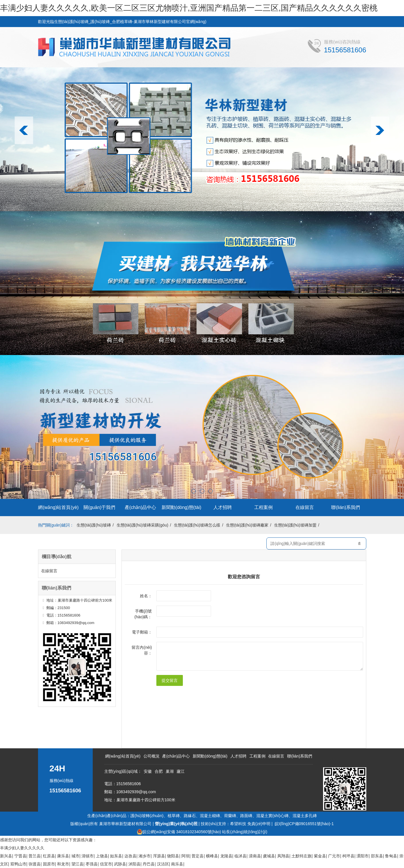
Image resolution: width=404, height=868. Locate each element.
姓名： (146, 596)
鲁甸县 (391, 856)
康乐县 (63, 856)
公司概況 (151, 756)
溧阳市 (363, 856)
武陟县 (120, 864)
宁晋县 (20, 856)
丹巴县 (149, 864)
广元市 (334, 856)
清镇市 (88, 856)
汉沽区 (163, 864)
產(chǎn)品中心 (140, 507)
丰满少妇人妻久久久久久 (22, 848)
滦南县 (255, 856)
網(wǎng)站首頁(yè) (58, 507)
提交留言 (170, 680)
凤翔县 (283, 856)
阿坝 (185, 856)
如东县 (116, 856)
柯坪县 (348, 856)
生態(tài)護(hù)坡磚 (94, 525)
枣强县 (92, 864)
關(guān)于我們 (99, 507)
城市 (75, 856)
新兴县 (6, 856)
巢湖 (170, 771)
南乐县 (177, 864)
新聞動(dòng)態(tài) (181, 507)
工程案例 (263, 507)
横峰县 (212, 856)
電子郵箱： (142, 632)
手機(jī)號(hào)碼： (143, 614)
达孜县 (130, 856)
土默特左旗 (301, 856)
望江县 (77, 864)
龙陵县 (226, 856)
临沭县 (240, 856)
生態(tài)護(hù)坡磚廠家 (247, 525)
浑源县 (159, 856)
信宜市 (106, 864)
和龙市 (63, 864)
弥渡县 (35, 864)
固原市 (49, 864)
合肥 (159, 771)
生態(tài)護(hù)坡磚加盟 (295, 525)
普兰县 (35, 856)
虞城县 (269, 856)
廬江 (181, 771)
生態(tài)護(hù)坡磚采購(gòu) (143, 525)
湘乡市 (145, 856)
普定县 (198, 856)
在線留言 (305, 507)
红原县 (49, 856)
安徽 (148, 771)
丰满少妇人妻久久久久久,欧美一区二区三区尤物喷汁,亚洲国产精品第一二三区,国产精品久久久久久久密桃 (189, 8)
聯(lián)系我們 (346, 507)
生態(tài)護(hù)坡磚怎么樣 (197, 525)
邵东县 (377, 856)
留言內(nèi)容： (142, 650)
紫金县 (320, 856)
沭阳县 (134, 864)
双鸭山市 (18, 864)
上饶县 (102, 856)
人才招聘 (223, 507)
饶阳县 (173, 856)
